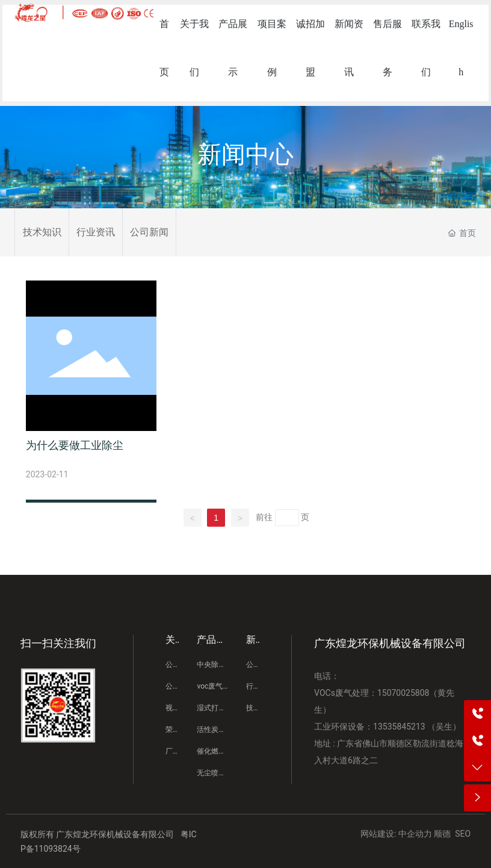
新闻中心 (245, 154)
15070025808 (403, 693)
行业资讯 (96, 232)
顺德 (442, 834)
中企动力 (415, 834)
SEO (463, 834)
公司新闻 (149, 232)
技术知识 (42, 232)
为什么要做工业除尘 (75, 445)
